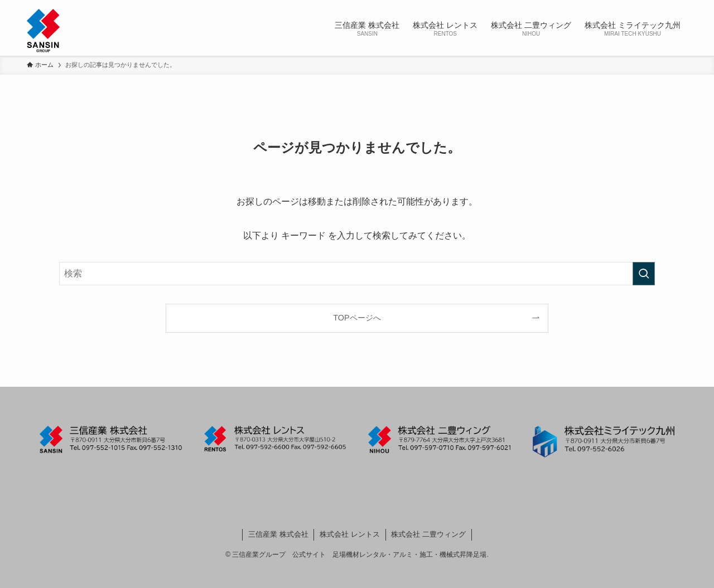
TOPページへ (357, 318)
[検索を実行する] (644, 274)
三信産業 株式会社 (278, 534)
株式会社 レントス (350, 534)
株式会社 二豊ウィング (428, 534)
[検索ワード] (357, 274)
